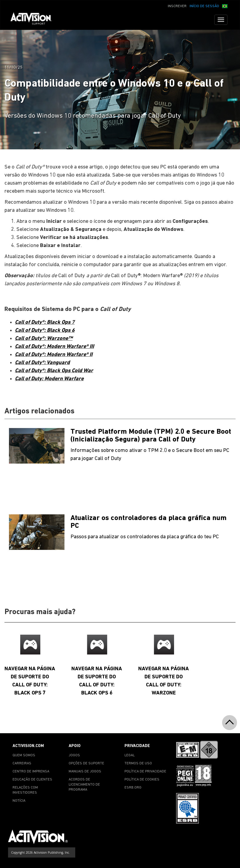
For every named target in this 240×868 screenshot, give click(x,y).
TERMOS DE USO (138, 763)
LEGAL (130, 755)
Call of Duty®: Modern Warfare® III (54, 347)
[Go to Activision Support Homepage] (34, 20)
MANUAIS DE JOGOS (85, 772)
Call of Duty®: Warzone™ (44, 339)
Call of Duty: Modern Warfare (49, 379)
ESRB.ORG (133, 788)
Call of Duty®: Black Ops (43, 322)
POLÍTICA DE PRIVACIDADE (145, 772)
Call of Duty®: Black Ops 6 (45, 331)
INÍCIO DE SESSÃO (204, 6)
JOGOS (74, 755)
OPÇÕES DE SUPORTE (86, 763)
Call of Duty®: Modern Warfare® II (54, 355)
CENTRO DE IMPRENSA (31, 772)
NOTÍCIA (19, 801)
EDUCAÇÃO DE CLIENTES (32, 780)
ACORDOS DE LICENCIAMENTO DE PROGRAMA (84, 785)
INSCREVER (177, 6)
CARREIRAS (22, 763)
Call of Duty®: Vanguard (42, 363)
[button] (225, 6)
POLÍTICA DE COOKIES (142, 780)
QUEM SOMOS (24, 755)
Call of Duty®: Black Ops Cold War (54, 371)
